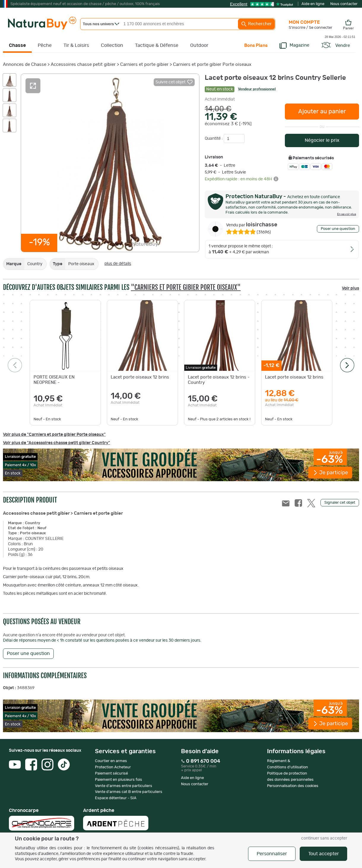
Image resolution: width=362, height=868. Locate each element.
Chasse (17, 45)
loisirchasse (252, 225)
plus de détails (118, 264)
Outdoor (199, 45)
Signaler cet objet (340, 503)
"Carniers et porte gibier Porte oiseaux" (186, 287)
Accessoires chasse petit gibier (83, 65)
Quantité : (214, 139)
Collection (112, 45)
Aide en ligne (313, 4)
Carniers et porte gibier (144, 65)
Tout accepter (324, 854)
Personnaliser (272, 854)
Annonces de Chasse (25, 65)
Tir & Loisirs (76, 45)
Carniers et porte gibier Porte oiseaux (212, 65)
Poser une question (338, 229)
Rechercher (256, 24)
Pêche (45, 45)
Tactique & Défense (157, 45)
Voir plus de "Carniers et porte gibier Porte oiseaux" (54, 435)
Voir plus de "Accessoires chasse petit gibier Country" (57, 443)
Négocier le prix (322, 140)
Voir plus (350, 288)
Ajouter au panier (322, 112)
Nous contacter (344, 4)
